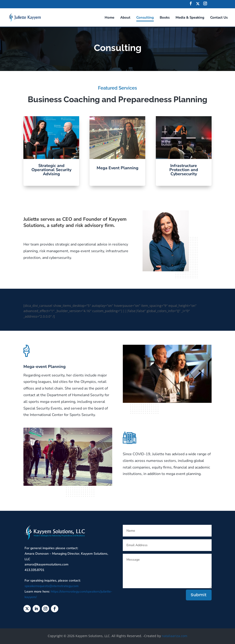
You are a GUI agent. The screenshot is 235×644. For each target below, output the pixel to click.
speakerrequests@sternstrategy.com (52, 586)
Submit (199, 595)
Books (165, 18)
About (125, 18)
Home (109, 18)
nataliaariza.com (175, 636)
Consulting (145, 18)
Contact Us (219, 18)
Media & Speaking (190, 18)
